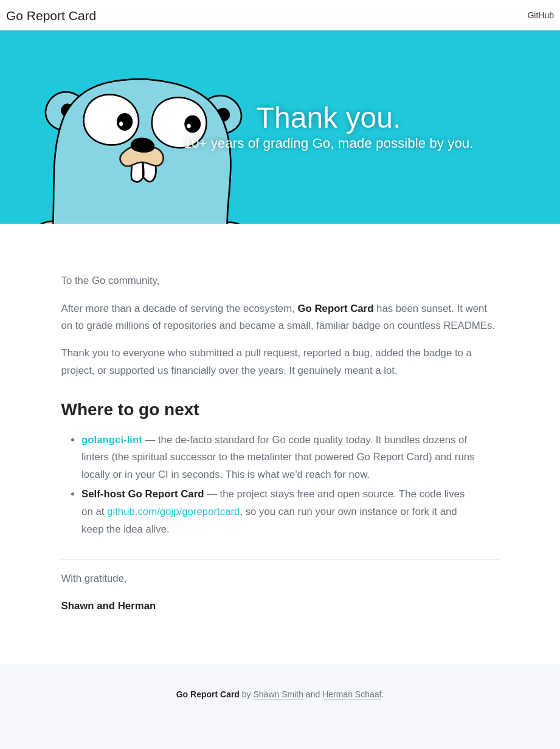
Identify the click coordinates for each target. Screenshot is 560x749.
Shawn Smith (278, 694)
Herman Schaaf (352, 694)
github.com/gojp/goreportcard (173, 512)
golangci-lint (112, 440)
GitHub (541, 15)
